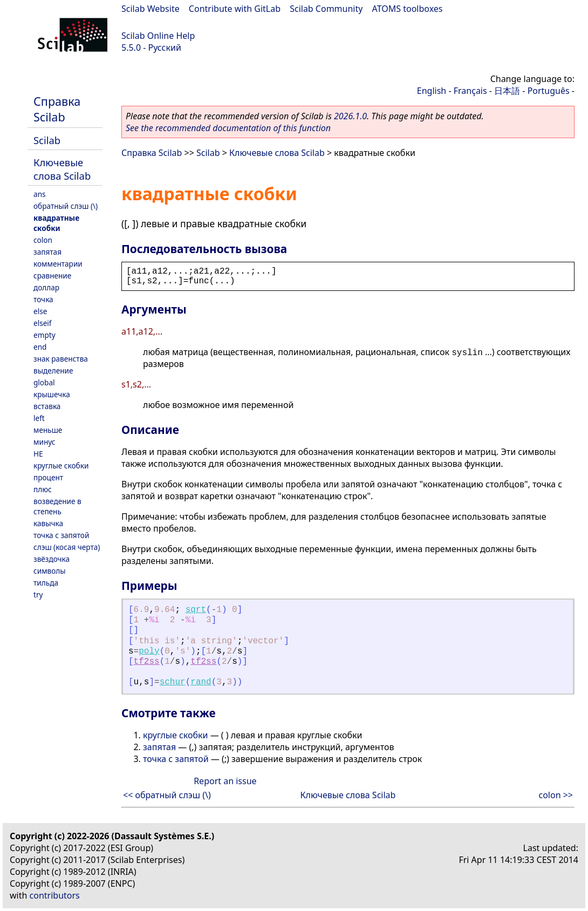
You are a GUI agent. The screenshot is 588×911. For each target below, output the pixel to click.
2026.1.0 (350, 116)
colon (43, 240)
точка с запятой (61, 535)
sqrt (196, 610)
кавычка (48, 523)
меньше (48, 430)
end (40, 347)
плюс (43, 489)
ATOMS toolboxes (408, 9)
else (40, 311)
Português (549, 91)
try (38, 594)
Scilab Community (326, 9)
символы (50, 571)
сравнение (52, 276)
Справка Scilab (57, 109)
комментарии (58, 264)
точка (43, 299)
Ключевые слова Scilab (62, 169)
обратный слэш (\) (66, 206)
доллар (46, 287)
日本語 (507, 91)
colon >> (556, 795)
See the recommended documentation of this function (228, 128)
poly (149, 651)
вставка (47, 406)
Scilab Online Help (158, 36)
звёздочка (52, 559)
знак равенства (61, 359)
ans (40, 194)
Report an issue (225, 781)
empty (45, 335)
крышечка (52, 394)
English (432, 91)
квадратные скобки (56, 223)
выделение (53, 370)
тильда (46, 583)
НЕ (38, 454)
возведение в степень (57, 506)
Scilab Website (151, 9)
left (39, 418)
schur (173, 682)
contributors (55, 895)
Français (470, 91)
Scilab (47, 140)
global (44, 382)
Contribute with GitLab (235, 9)
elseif (43, 323)
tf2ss (147, 662)
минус (44, 442)
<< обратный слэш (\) (167, 795)
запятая (47, 252)
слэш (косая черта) (67, 547)
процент (48, 477)
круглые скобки (61, 465)
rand (201, 682)
